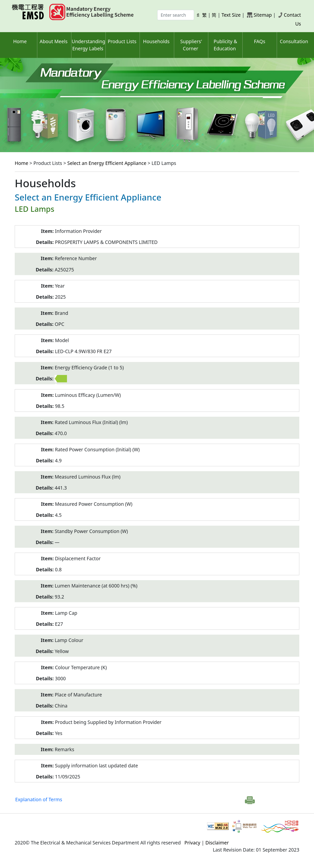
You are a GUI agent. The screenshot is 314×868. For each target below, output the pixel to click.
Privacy (192, 843)
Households (156, 41)
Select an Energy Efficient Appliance (107, 163)
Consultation (294, 41)
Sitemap (263, 15)
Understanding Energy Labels (88, 45)
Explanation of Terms (39, 799)
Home (20, 41)
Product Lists (122, 41)
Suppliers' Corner (191, 45)
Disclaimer (217, 843)
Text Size (231, 15)
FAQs (260, 41)
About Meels (54, 41)
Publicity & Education (225, 45)
